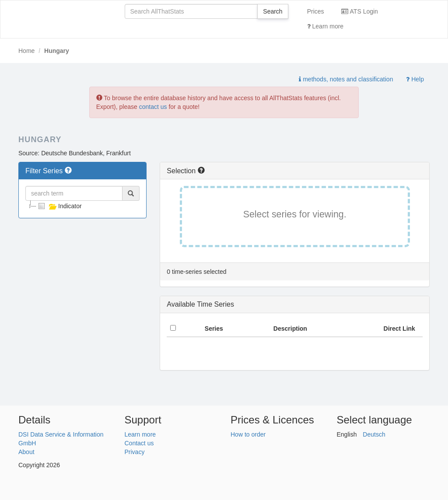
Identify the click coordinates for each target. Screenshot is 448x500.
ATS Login (359, 11)
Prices (316, 11)
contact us (153, 107)
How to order (248, 434)
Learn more (325, 26)
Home (26, 51)
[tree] (82, 206)
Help (415, 79)
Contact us (139, 443)
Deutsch (374, 434)
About (26, 452)
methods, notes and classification (346, 79)
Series (214, 329)
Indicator (59, 206)
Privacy (135, 452)
